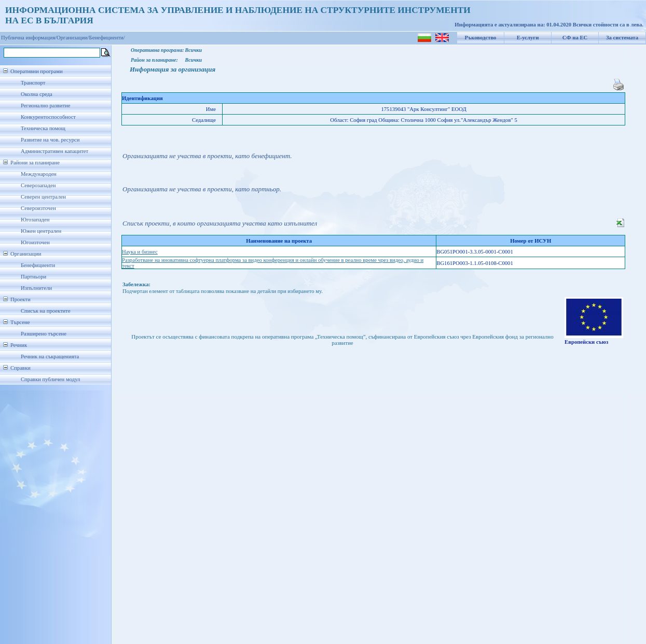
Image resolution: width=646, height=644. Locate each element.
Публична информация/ (29, 38)
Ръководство (481, 38)
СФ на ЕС (575, 38)
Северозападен (38, 185)
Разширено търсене (44, 334)
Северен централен (43, 197)
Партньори (33, 277)
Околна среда (37, 94)
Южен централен (41, 231)
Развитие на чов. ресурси (50, 140)
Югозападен (35, 220)
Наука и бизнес (140, 252)
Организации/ (73, 38)
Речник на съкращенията (50, 356)
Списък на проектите (46, 311)
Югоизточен (35, 242)
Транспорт (33, 83)
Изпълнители (36, 288)
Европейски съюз (586, 342)
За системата (622, 38)
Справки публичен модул (50, 379)
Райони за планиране (35, 163)
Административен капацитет (54, 151)
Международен (39, 174)
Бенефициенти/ (107, 38)
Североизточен (38, 208)
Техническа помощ (43, 128)
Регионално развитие (46, 106)
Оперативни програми (37, 71)
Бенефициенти (38, 265)
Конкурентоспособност (48, 117)
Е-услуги (528, 38)
